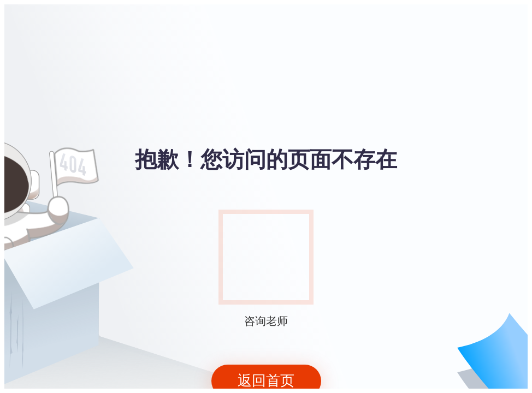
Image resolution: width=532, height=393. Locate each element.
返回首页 (266, 381)
